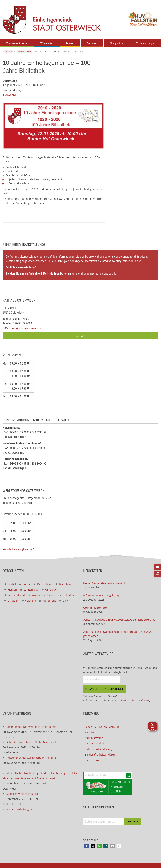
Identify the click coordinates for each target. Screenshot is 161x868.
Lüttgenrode (29, 590)
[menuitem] (17, 43)
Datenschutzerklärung (136, 700)
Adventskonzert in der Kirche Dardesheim (32, 742)
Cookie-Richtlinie (95, 743)
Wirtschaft (46, 43)
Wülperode (48, 601)
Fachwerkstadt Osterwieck (22, 595)
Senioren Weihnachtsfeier (22, 793)
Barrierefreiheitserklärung (101, 754)
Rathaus (91, 43)
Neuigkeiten (117, 43)
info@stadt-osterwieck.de (27, 328)
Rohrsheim (68, 595)
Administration (94, 737)
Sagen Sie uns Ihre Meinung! (102, 726)
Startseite (8, 52)
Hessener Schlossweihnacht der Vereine (31, 757)
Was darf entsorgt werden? (19, 549)
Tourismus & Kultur (17, 43)
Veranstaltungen (145, 43)
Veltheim (29, 601)
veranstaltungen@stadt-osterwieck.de (94, 274)
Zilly (63, 601)
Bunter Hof (9, 95)
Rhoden (50, 595)
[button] (86, 846)
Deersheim (64, 584)
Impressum (92, 759)
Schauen (11, 601)
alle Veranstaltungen (19, 809)
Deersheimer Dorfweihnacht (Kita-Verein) (32, 726)
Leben (69, 43)
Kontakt (80, 336)
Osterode (49, 590)
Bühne (25, 584)
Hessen (11, 590)
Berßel (10, 584)
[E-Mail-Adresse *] (102, 679)
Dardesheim (43, 584)
